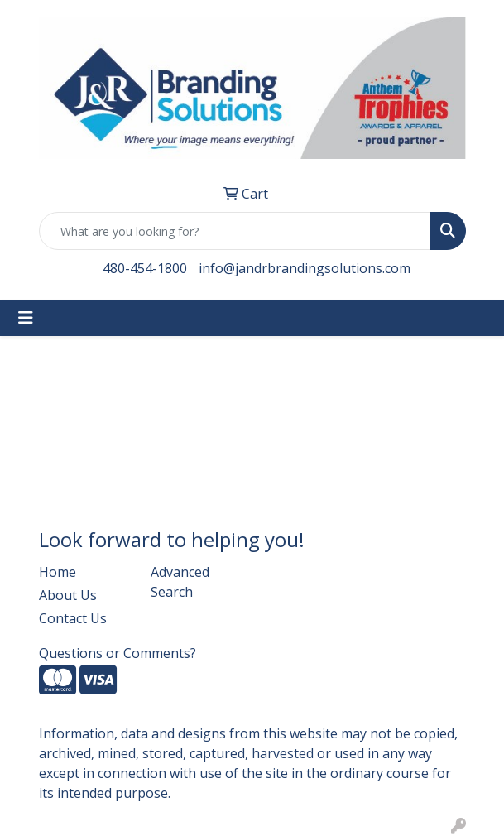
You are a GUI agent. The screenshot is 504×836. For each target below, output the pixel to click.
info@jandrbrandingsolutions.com (305, 268)
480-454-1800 (145, 268)
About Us (68, 595)
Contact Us (73, 618)
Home (58, 572)
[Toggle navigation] (26, 318)
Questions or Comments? (118, 653)
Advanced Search (180, 582)
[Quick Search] (235, 231)
